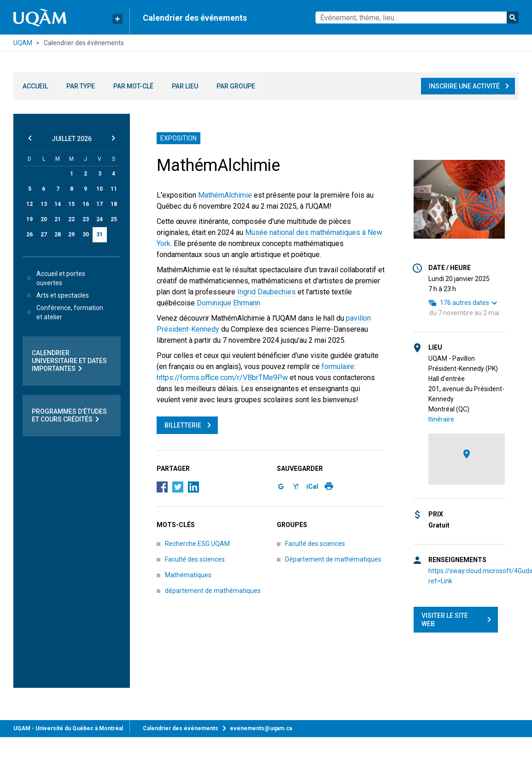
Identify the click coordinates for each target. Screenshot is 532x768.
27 (44, 235)
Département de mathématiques (333, 559)
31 (99, 235)
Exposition (178, 138)
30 (86, 235)
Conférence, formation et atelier (63, 312)
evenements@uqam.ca (261, 728)
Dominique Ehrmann (228, 303)
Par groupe (236, 86)
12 (29, 204)
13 (44, 204)
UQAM (23, 43)
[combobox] (417, 18)
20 (44, 219)
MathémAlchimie (225, 195)
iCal (312, 487)
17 (99, 204)
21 (58, 219)
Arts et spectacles (56, 295)
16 (86, 204)
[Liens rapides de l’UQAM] (117, 19)
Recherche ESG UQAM (197, 544)
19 (29, 219)
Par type (81, 86)
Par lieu (185, 86)
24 (99, 219)
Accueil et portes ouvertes (54, 278)
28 (58, 235)
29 (71, 235)
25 (114, 219)
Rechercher (513, 18)
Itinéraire (441, 419)
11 (114, 189)
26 (29, 235)
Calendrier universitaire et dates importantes (69, 361)
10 (99, 189)
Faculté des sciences (195, 559)
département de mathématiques (213, 591)
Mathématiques (188, 575)
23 (86, 219)
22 (71, 219)
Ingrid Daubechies (266, 292)
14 (58, 204)
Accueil (35, 86)
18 (114, 204)
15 (71, 204)
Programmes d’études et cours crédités (69, 416)
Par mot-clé (133, 86)
